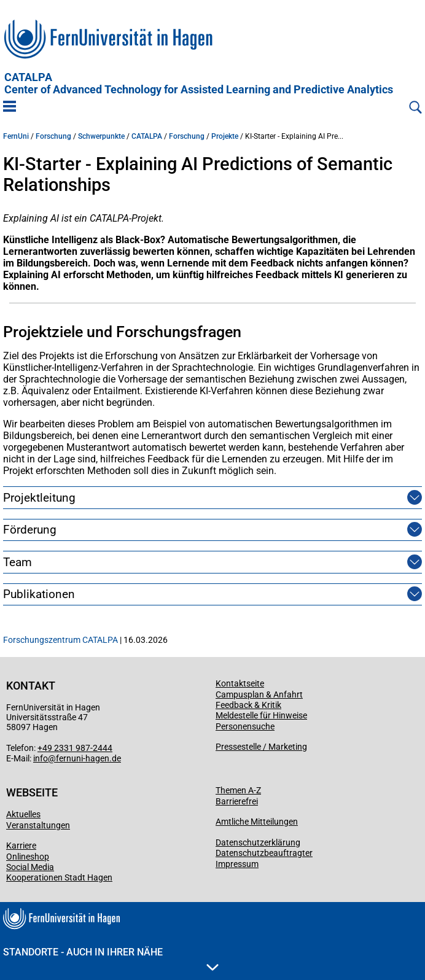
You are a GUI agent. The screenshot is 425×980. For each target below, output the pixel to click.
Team (18, 562)
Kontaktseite (240, 683)
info (41, 758)
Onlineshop (28, 857)
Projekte (225, 136)
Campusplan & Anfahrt (259, 694)
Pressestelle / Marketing (261, 747)
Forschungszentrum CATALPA (60, 640)
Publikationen (39, 594)
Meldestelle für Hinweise (261, 715)
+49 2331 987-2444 (75, 748)
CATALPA (199, 84)
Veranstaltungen (38, 825)
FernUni (16, 136)
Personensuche (245, 726)
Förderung (30, 530)
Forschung (53, 136)
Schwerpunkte (101, 136)
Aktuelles (23, 814)
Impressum (237, 864)
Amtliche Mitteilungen (257, 822)
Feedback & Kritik (248, 705)
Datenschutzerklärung (258, 842)
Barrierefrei (237, 801)
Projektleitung (39, 498)
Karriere (21, 846)
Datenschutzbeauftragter (264, 853)
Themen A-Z (238, 790)
